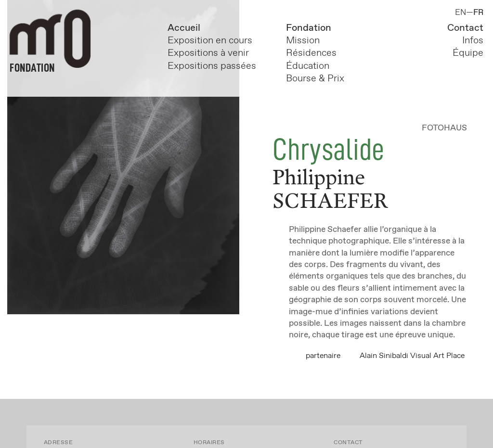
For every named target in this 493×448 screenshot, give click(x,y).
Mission (303, 41)
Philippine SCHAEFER (331, 188)
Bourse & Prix (315, 79)
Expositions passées (212, 66)
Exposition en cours (212, 41)
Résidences (311, 53)
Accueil (184, 28)
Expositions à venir (208, 53)
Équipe (468, 53)
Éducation (308, 66)
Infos (473, 41)
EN (461, 13)
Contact (465, 28)
